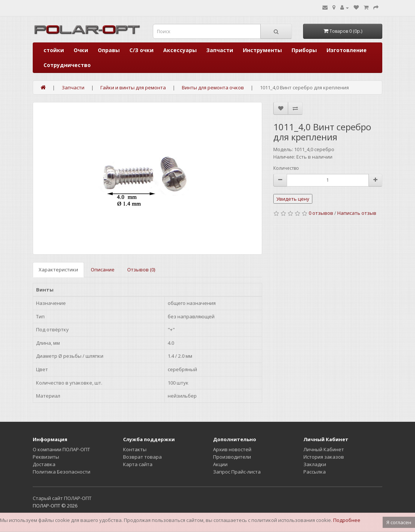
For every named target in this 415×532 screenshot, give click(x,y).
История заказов (324, 457)
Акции (220, 464)
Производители (232, 457)
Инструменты (262, 50)
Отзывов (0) (141, 270)
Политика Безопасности (62, 472)
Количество (286, 168)
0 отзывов (321, 213)
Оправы (109, 50)
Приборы (304, 50)
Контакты (135, 449)
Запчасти (220, 50)
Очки (81, 50)
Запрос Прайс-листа (237, 472)
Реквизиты (46, 457)
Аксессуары (180, 50)
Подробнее (347, 520)
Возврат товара (142, 457)
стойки (54, 50)
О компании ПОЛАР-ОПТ (61, 449)
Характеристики (58, 270)
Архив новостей (232, 449)
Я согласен (399, 522)
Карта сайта (138, 464)
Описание (103, 270)
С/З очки (141, 50)
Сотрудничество (67, 65)
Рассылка (315, 472)
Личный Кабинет (324, 449)
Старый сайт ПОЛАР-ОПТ (62, 498)
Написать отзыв (357, 213)
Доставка (44, 464)
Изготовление (347, 50)
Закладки (315, 464)
